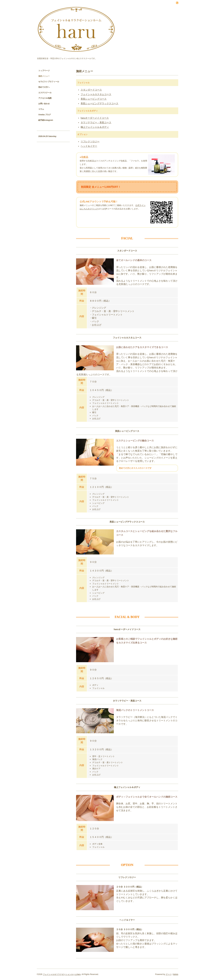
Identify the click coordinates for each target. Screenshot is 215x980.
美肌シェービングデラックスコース (99, 103)
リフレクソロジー (90, 142)
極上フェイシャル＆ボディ (95, 127)
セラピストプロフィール (49, 82)
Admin (176, 974)
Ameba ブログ (45, 115)
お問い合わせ (44, 104)
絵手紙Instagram (46, 120)
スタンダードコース (91, 90)
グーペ (168, 974)
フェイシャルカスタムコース (96, 94)
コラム (41, 109)
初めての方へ (44, 87)
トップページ (44, 71)
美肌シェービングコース (94, 99)
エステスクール (45, 93)
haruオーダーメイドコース (95, 118)
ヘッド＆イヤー (89, 146)
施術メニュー (44, 76)
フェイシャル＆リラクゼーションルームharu (62, 974)
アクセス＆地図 (45, 98)
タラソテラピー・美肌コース (96, 122)
